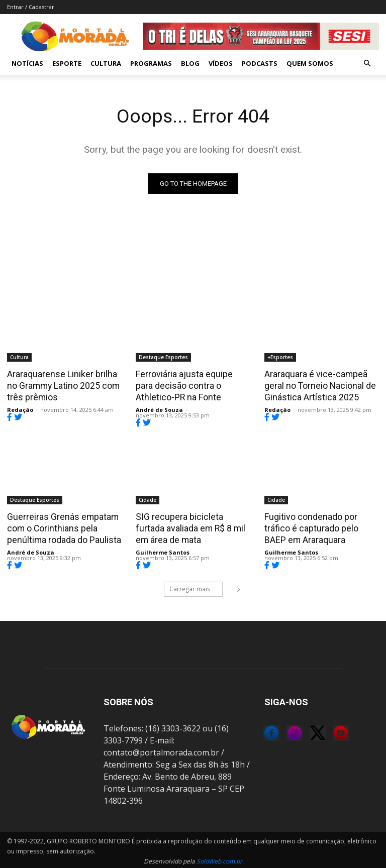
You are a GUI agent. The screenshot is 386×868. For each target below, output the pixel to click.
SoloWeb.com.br (219, 859)
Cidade (148, 499)
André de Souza (159, 409)
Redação (20, 409)
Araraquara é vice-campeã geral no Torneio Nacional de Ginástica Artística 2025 (318, 385)
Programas (151, 63)
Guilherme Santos (163, 550)
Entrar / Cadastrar (31, 7)
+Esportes (280, 357)
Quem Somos (310, 63)
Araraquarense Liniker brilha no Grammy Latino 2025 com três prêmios (63, 385)
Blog (190, 63)
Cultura (106, 63)
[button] (367, 63)
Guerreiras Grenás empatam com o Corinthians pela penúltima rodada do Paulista (62, 526)
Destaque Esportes (163, 357)
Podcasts (260, 63)
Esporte (67, 63)
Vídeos (221, 63)
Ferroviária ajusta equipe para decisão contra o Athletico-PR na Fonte (192, 385)
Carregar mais (196, 586)
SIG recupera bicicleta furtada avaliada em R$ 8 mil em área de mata (192, 526)
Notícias (27, 63)
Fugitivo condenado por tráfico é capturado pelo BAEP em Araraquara (321, 526)
